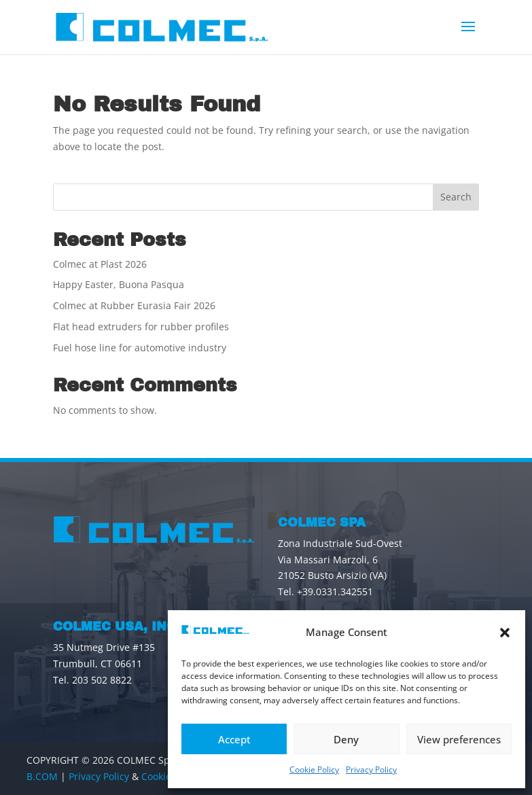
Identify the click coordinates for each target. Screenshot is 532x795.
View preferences (459, 739)
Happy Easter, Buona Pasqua (119, 284)
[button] (505, 633)
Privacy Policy (371, 770)
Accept (234, 739)
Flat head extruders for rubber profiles (141, 326)
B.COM (42, 776)
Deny (346, 739)
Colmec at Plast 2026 (100, 264)
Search (456, 197)
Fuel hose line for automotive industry (140, 348)
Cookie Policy (314, 770)
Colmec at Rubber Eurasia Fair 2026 (134, 305)
